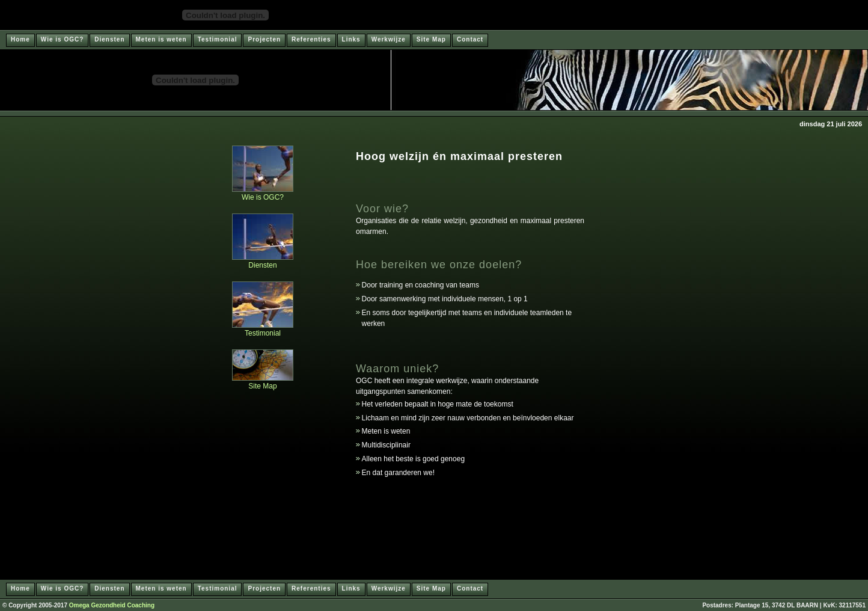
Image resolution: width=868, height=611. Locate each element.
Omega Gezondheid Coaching (112, 605)
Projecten (264, 39)
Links (351, 39)
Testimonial (218, 39)
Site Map (431, 39)
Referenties (311, 39)
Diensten (109, 39)
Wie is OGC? (62, 39)
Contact (470, 39)
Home (20, 39)
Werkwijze (389, 39)
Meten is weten (161, 39)
